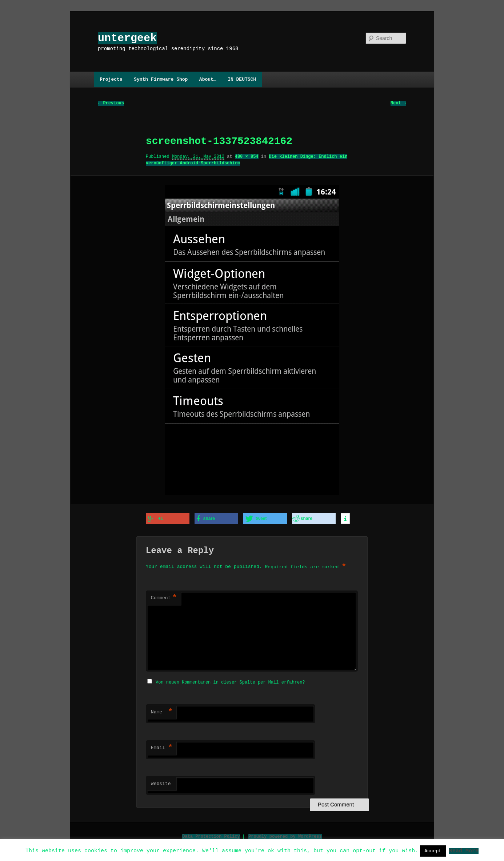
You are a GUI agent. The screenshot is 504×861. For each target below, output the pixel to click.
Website (161, 783)
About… (208, 79)
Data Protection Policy (211, 835)
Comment (164, 598)
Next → (398, 103)
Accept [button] (433, 851)
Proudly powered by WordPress (285, 835)
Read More (464, 850)
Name (162, 711)
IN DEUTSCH (242, 79)
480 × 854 (247, 157)
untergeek (127, 38)
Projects (111, 79)
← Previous (111, 103)
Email (162, 747)
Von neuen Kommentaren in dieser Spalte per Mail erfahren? (230, 681)
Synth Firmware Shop (161, 79)
